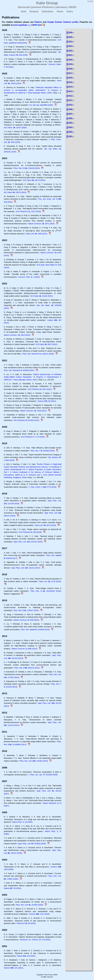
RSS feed (37, 25)
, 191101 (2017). (26, 568)
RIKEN (72, 7)
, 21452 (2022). (42, 296)
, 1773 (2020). (33, 437)
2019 (70, 64)
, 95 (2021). (47, 401)
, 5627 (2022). (47, 344)
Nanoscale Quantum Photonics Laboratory (42, 7)
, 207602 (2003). (30, 905)
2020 (70, 60)
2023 (70, 46)
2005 (70, 118)
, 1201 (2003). (40, 914)
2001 (70, 136)
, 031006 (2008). (43, 775)
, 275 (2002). (35, 940)
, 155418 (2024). (27, 168)
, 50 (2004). (13, 888)
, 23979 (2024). (15, 192)
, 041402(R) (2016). (46, 591)
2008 (70, 109)
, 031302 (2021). (27, 420)
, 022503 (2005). (32, 844)
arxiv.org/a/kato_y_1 (22, 25)
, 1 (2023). (29, 277)
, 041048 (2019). (43, 451)
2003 (70, 127)
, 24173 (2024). (34, 180)
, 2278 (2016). (50, 581)
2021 (70, 55)
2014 (70, 87)
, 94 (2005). (23, 822)
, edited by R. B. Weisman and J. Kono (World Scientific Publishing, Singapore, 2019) (33, 472)
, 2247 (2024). (29, 211)
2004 (70, 123)
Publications (48, 11)
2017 (70, 73)
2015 (70, 82)
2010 (70, 105)
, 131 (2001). (14, 968)
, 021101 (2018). (29, 542)
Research (34, 11)
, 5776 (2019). (43, 487)
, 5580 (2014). (25, 649)
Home (23, 11)
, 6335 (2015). (27, 620)
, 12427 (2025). (15, 128)
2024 (70, 42)
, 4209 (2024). (37, 234)
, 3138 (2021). (34, 411)
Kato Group (47, 3)
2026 (70, 33)
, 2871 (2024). (42, 224)
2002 (70, 132)
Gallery (70, 11)
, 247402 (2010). (34, 761)
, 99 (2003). (26, 923)
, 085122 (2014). (27, 668)
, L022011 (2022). (39, 354)
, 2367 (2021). (40, 389)
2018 (70, 69)
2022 (70, 51)
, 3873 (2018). (46, 525)
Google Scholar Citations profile (63, 22)
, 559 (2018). (31, 532)
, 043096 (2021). (20, 370)
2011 (70, 100)
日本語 (90, 1)
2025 (70, 37)
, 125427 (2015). (27, 610)
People (60, 11)
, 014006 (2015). (36, 630)
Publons (38, 22)
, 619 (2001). (26, 956)
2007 (70, 114)
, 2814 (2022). (18, 335)
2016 (70, 78)
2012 (70, 96)
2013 (70, 91)
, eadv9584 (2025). (42, 105)
